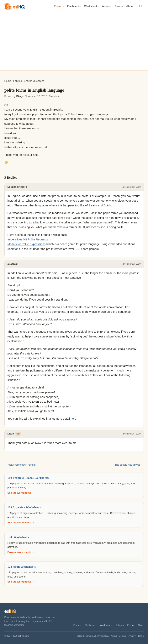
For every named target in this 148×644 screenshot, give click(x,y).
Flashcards (74, 6)
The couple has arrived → (129, 465)
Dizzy (19, 96)
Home (8, 81)
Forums (59, 6)
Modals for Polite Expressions (27, 244)
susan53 (13, 264)
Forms (119, 6)
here (74, 419)
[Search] (141, 6)
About (130, 6)
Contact (123, 636)
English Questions (34, 81)
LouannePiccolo (17, 187)
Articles (107, 6)
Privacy (132, 636)
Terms (141, 636)
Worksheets (91, 6)
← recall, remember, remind (20, 465)
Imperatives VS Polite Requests (28, 239)
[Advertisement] (74, 41)
